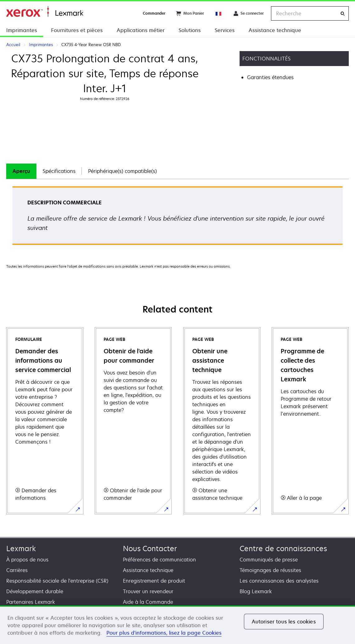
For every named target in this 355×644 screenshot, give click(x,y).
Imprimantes (22, 30)
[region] (177, 625)
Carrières (17, 570)
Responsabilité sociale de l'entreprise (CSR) (57, 581)
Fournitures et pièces (77, 30)
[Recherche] (343, 14)
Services (225, 30)
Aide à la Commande (148, 602)
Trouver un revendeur (148, 591)
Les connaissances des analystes (279, 581)
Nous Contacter (150, 549)
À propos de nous (27, 560)
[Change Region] (219, 13)
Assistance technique (275, 30)
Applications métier (141, 30)
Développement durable (35, 591)
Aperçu (21, 171)
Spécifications (59, 171)
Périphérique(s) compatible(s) (122, 171)
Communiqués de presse (269, 560)
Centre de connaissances (283, 549)
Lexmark (21, 549)
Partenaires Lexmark (31, 602)
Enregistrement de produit (154, 581)
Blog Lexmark (256, 591)
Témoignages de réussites (270, 570)
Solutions (190, 30)
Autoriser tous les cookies (284, 622)
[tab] (21, 171)
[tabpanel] (177, 218)
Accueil (45, 12)
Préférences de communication (159, 560)
